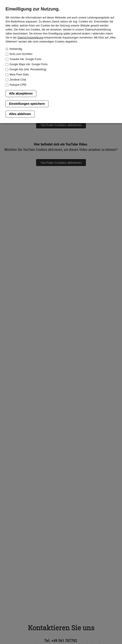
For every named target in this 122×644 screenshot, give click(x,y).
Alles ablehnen (20, 114)
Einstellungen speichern (27, 104)
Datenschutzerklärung (30, 38)
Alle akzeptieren (21, 93)
